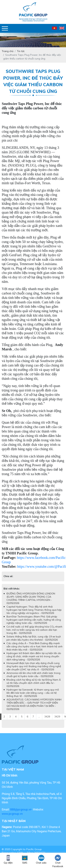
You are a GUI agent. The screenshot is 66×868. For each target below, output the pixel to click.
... (39, 717)
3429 (57, 717)
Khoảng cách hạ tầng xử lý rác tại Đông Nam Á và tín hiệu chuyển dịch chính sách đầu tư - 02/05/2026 (34, 683)
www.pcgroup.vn (13, 814)
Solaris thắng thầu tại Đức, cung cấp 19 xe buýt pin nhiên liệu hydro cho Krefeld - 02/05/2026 (34, 638)
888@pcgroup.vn (21, 809)
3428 (47, 717)
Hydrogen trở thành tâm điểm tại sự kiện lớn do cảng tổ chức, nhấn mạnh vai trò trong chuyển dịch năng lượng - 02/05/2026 (34, 656)
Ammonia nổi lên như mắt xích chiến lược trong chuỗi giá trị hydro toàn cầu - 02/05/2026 (33, 675)
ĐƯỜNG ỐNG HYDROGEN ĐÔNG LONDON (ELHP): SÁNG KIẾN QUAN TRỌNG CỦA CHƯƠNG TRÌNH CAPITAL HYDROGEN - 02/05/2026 (31, 598)
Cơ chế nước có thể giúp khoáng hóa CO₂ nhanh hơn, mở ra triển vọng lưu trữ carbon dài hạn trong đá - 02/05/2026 (34, 630)
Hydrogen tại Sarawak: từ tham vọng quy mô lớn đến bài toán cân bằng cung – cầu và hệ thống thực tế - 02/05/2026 (33, 693)
